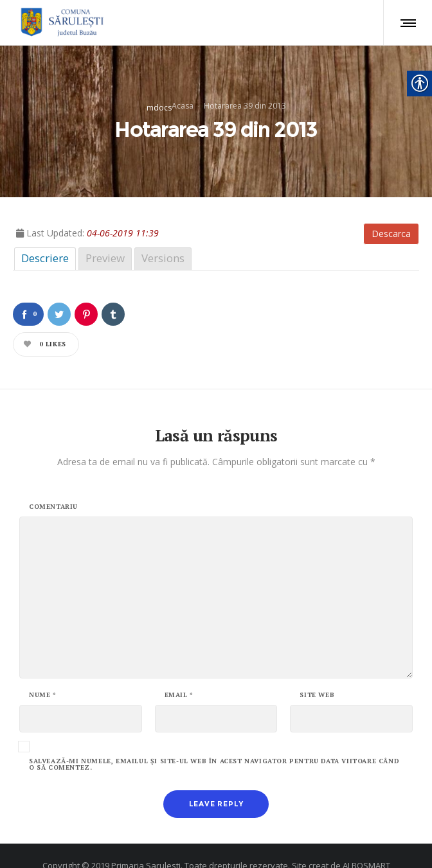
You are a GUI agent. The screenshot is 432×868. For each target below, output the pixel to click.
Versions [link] (163, 235)
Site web (317, 672)
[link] (60, 22)
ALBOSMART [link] (366, 842)
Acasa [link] (183, 94)
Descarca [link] (391, 210)
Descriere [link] (45, 235)
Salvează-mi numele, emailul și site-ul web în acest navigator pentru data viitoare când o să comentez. (214, 741)
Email (179, 672)
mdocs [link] (159, 96)
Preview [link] (105, 235)
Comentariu (53, 484)
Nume (43, 672)
